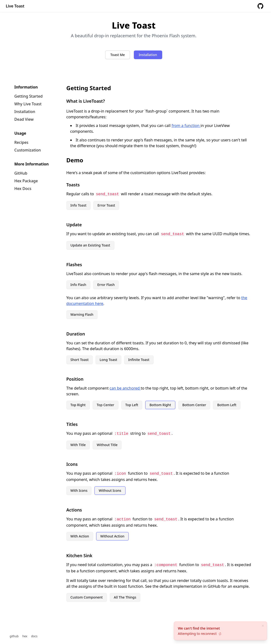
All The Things (125, 597)
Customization (28, 150)
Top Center (106, 405)
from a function (186, 126)
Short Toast (80, 360)
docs (34, 636)
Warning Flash (82, 314)
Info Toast (79, 205)
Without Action (112, 536)
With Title (78, 445)
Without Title (107, 445)
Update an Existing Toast (90, 245)
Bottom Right (160, 405)
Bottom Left (227, 405)
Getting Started (29, 96)
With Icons (79, 490)
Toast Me (117, 55)
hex (25, 636)
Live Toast (15, 6)
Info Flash (78, 285)
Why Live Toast (28, 104)
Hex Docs (23, 189)
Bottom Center (194, 405)
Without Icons (110, 490)
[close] (263, 626)
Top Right (78, 405)
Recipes (21, 142)
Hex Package (26, 181)
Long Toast (108, 360)
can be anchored (125, 388)
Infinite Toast (139, 360)
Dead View (24, 119)
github (14, 636)
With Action (80, 536)
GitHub (21, 173)
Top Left (132, 405)
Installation (148, 55)
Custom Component (87, 597)
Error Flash (106, 285)
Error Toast (106, 205)
